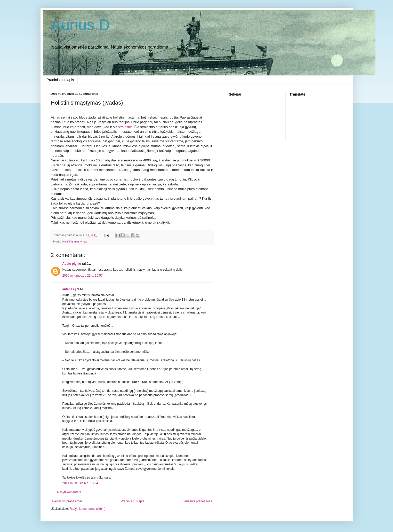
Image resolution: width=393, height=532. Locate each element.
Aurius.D (81, 25)
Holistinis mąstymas (75, 241)
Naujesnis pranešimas (67, 501)
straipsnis (125, 127)
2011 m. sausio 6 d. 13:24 (80, 483)
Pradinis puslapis (60, 80)
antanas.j (69, 289)
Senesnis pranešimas (197, 501)
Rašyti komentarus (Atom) (88, 509)
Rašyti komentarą (69, 492)
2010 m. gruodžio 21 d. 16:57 (83, 276)
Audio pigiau (72, 264)
